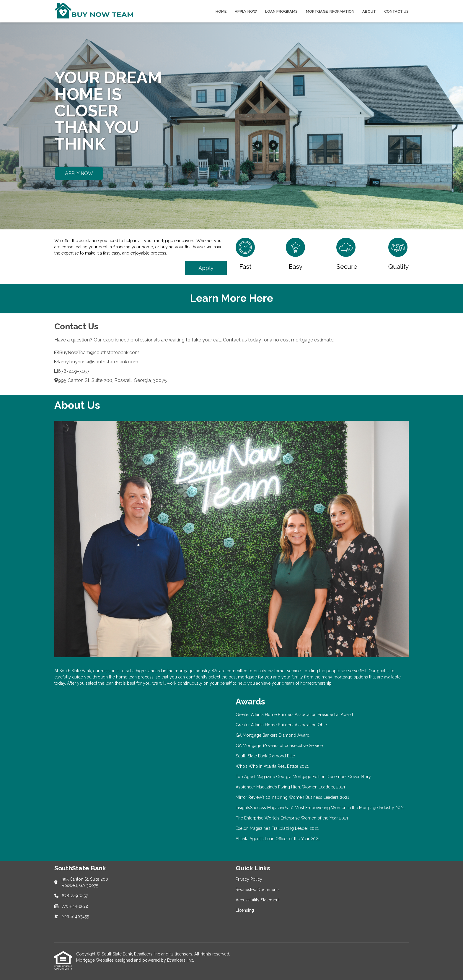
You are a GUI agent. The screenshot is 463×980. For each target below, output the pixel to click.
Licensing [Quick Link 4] (245, 910)
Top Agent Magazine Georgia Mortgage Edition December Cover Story (303, 777)
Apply (206, 268)
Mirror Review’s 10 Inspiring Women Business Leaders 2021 (292, 797)
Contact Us (396, 11)
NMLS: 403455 (75, 916)
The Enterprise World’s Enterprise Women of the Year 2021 (292, 818)
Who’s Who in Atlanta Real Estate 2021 (272, 766)
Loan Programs (281, 11)
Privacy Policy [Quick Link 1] (249, 879)
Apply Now (246, 11)
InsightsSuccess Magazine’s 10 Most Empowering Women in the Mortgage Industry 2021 (320, 808)
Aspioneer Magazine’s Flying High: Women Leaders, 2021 (290, 787)
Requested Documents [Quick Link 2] (258, 890)
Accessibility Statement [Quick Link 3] (258, 900)
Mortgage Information (330, 11)
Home (221, 11)
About (369, 11)
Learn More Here (231, 298)
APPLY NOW (79, 173)
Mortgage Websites (96, 960)
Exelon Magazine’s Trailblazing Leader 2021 (277, 828)
